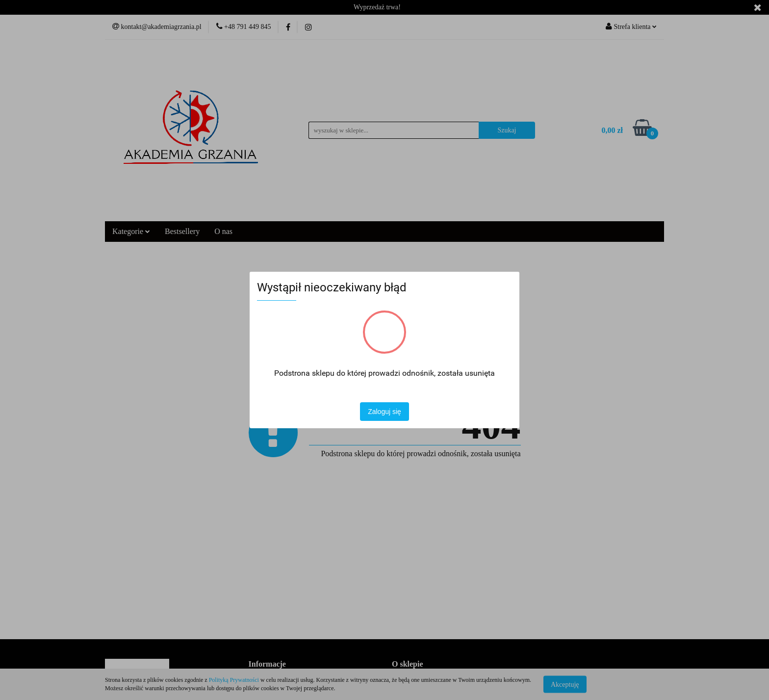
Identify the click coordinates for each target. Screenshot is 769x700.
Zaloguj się (384, 412)
